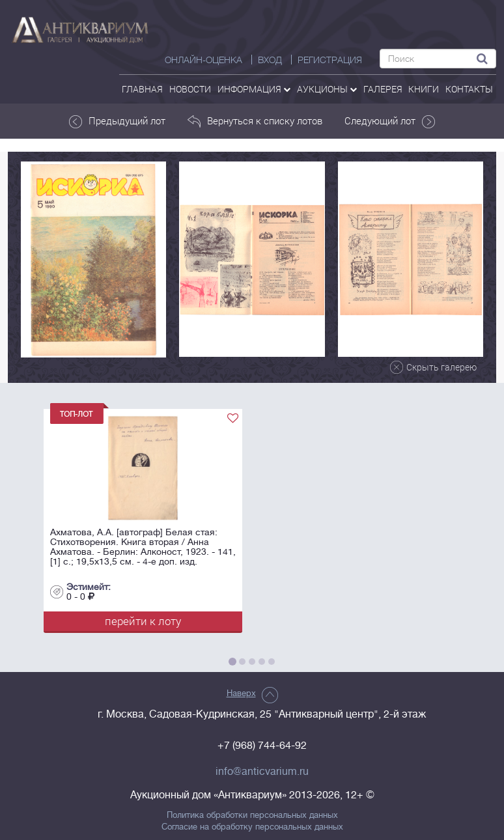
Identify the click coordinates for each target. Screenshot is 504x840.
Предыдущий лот (117, 121)
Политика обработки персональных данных (252, 815)
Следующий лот (390, 121)
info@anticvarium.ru (262, 772)
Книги (424, 89)
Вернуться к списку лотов (255, 121)
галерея (383, 89)
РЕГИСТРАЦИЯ (330, 60)
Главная (142, 89)
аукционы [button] (327, 89)
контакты (469, 89)
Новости (190, 89)
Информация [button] (254, 89)
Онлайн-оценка (203, 60)
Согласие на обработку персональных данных (252, 827)
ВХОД (270, 60)
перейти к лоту (143, 621)
